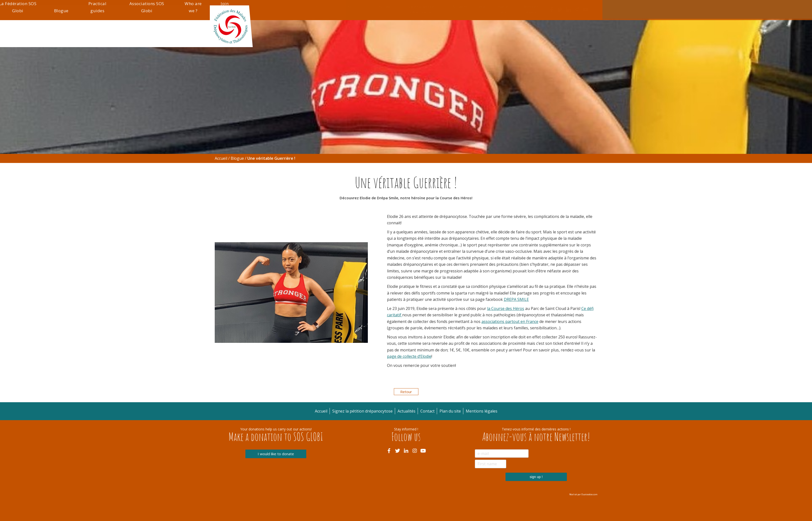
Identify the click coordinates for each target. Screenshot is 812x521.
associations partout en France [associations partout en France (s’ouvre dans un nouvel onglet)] (510, 321)
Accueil (384, 7)
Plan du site (503, 9)
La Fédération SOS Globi (411, 36)
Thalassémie (317, 40)
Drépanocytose (274, 40)
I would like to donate (276, 454)
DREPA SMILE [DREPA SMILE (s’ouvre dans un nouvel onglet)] (516, 299)
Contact (481, 7)
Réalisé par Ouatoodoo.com (583, 494)
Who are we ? (564, 36)
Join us (591, 36)
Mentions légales (531, 9)
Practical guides (483, 36)
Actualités (460, 7)
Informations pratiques (362, 36)
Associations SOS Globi (525, 36)
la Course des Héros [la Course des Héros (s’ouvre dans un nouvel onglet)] (506, 308)
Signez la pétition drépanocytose (421, 9)
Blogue (450, 40)
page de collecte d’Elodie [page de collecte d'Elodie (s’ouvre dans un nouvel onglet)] (409, 356)
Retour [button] (406, 392)
